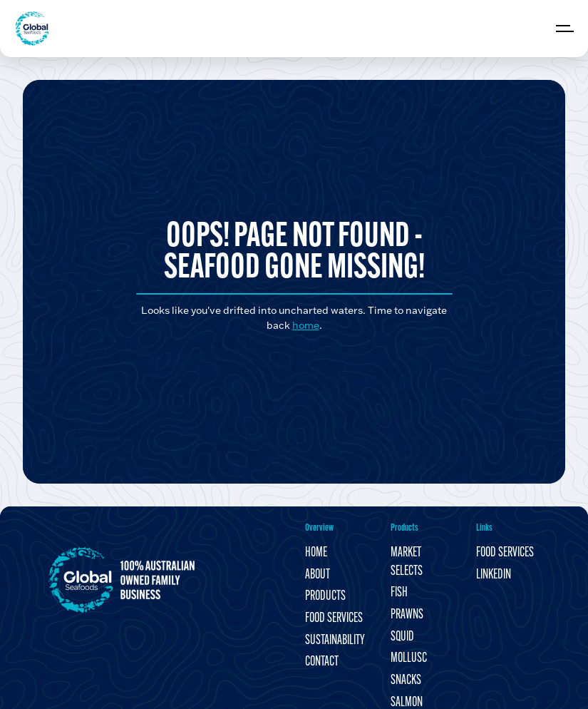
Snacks (406, 681)
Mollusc (409, 659)
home (306, 325)
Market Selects (407, 562)
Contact (322, 662)
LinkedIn (494, 575)
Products (325, 597)
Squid (402, 637)
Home (316, 553)
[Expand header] (567, 29)
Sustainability (335, 641)
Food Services (334, 619)
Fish (399, 593)
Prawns (407, 615)
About (318, 575)
